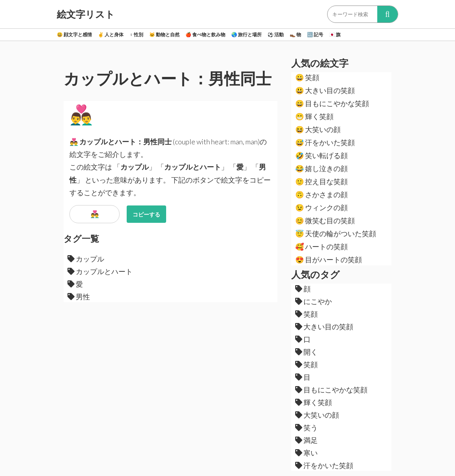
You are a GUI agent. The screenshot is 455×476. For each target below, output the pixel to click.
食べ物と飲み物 (205, 35)
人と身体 (111, 35)
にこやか (314, 301)
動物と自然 (164, 35)
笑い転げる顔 (321, 155)
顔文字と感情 (74, 35)
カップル (86, 259)
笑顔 (307, 77)
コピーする (146, 214)
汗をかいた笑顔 (325, 142)
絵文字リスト (86, 14)
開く (306, 352)
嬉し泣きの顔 (321, 168)
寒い (306, 453)
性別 (136, 35)
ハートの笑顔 (321, 246)
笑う (306, 427)
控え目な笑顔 (321, 181)
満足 (306, 440)
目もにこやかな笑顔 (332, 103)
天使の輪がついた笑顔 (336, 233)
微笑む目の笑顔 (325, 220)
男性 (79, 297)
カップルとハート (100, 271)
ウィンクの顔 (321, 207)
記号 (315, 35)
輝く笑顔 (314, 116)
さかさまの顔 (321, 194)
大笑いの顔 (318, 129)
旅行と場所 (246, 35)
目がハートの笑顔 (329, 259)
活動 (276, 35)
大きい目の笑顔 (325, 90)
